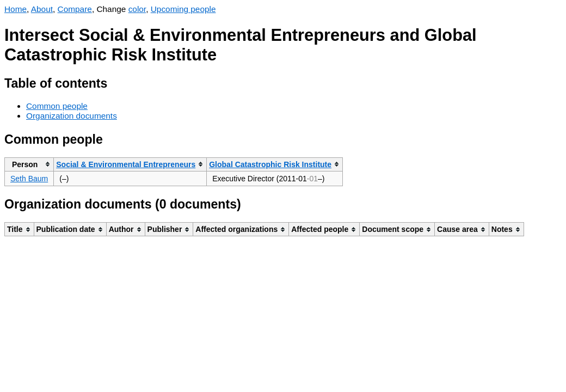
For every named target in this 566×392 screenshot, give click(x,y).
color (137, 9)
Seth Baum (29, 179)
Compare (75, 9)
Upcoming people (183, 9)
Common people (57, 106)
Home (16, 9)
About (42, 9)
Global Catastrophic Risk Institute (270, 164)
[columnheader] (29, 164)
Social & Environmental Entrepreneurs (126, 164)
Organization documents (72, 116)
